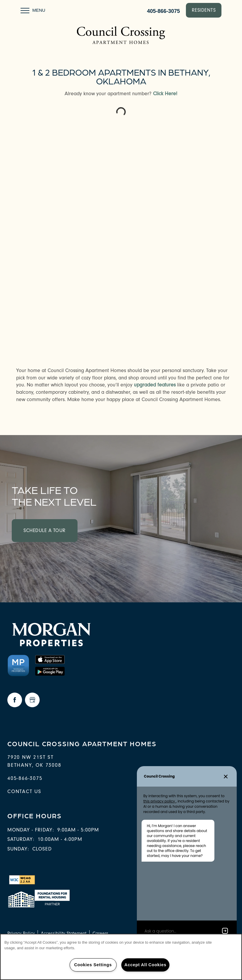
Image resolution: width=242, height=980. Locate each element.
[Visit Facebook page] (15, 700)
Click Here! (165, 94)
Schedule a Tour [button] (45, 530)
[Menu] (33, 10)
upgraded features (155, 385)
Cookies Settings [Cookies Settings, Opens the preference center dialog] (93, 965)
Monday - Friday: (31, 830)
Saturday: (21, 839)
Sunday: (18, 849)
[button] (204, 10)
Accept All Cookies (146, 965)
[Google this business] (32, 700)
